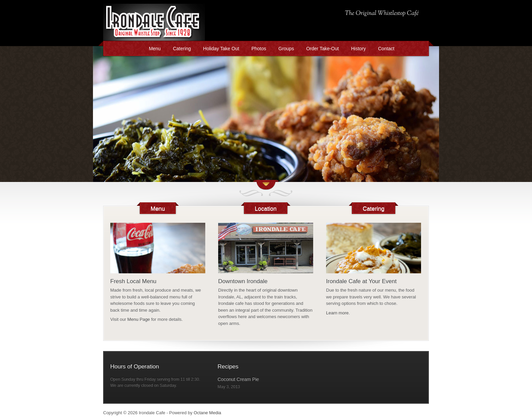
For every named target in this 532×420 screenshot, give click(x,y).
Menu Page (139, 319)
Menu (155, 49)
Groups (286, 49)
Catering (182, 49)
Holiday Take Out (221, 49)
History (359, 49)
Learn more (337, 313)
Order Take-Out (322, 49)
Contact (386, 49)
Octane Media (207, 413)
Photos (259, 49)
